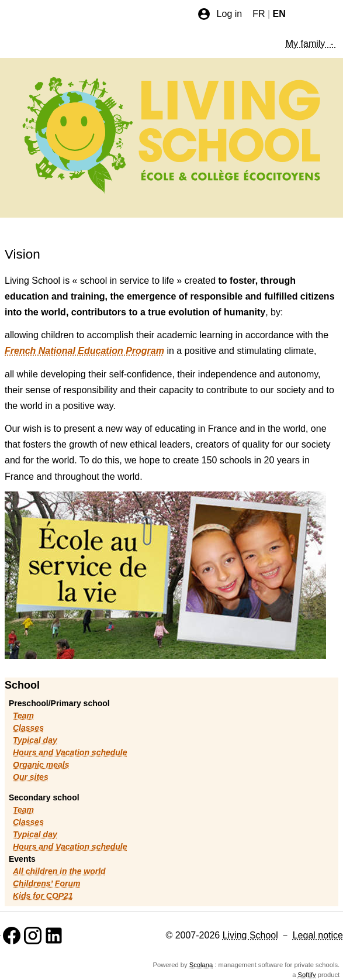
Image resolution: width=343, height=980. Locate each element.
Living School (250, 935)
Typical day (35, 740)
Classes (28, 728)
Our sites (31, 777)
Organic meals (41, 765)
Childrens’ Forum (46, 883)
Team (23, 716)
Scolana (201, 965)
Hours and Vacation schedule (70, 752)
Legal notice (318, 935)
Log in (220, 14)
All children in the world (59, 871)
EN (279, 14)
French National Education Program (84, 351)
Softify (307, 975)
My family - (311, 44)
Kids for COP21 (43, 896)
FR (259, 14)
